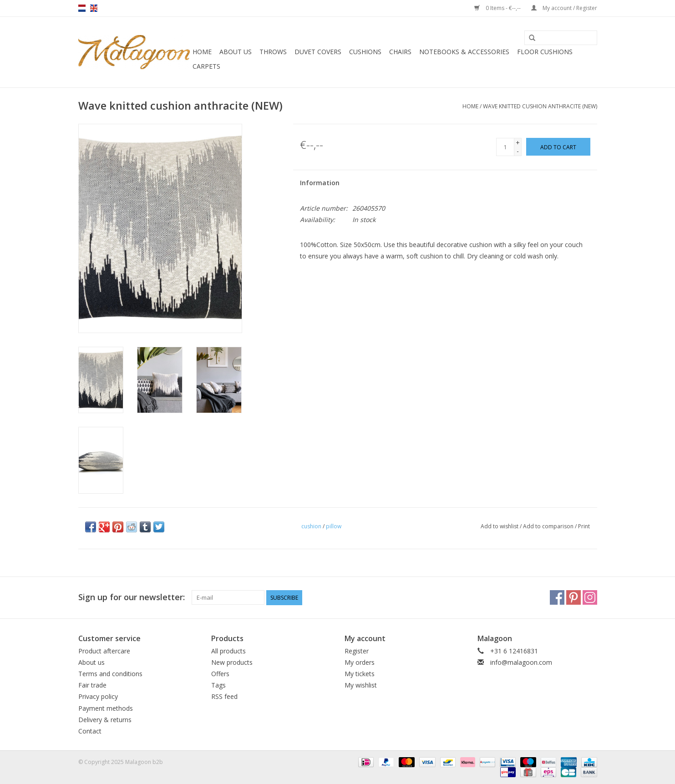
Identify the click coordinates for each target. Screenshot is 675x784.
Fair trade (92, 685)
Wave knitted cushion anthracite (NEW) (540, 106)
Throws (273, 52)
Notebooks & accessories (464, 52)
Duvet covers (318, 52)
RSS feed (224, 696)
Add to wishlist (500, 526)
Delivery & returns (105, 720)
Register (357, 651)
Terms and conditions (110, 674)
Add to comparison (549, 526)
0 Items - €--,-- (498, 8)
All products (228, 651)
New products (232, 662)
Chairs (400, 52)
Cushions (365, 52)
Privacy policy (98, 696)
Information (320, 183)
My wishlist (361, 685)
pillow (334, 526)
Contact (90, 731)
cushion (311, 526)
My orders (360, 662)
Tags (218, 685)
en (94, 8)
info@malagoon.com (521, 662)
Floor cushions (545, 52)
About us (236, 52)
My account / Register (564, 8)
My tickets (360, 674)
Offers (220, 674)
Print (584, 526)
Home (202, 52)
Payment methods (106, 708)
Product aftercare (104, 651)
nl (82, 8)
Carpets (206, 66)
